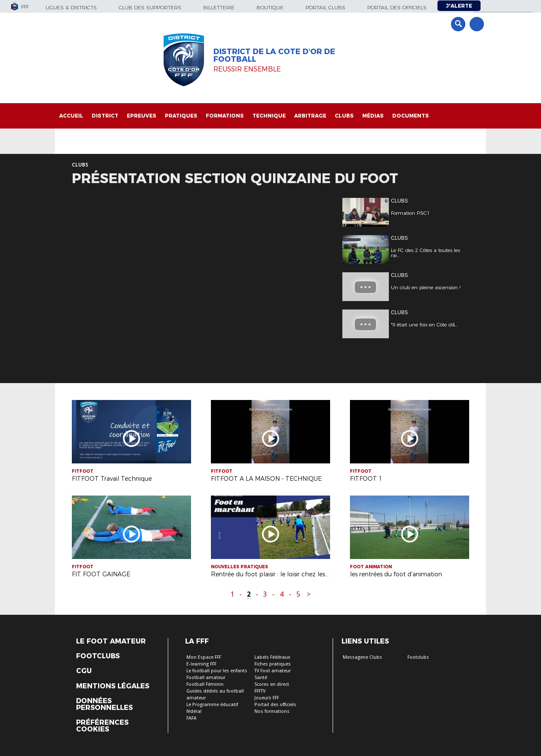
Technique (269, 116)
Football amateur (206, 678)
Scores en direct (272, 684)
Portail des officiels (397, 7)
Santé (261, 678)
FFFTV (260, 691)
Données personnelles (104, 704)
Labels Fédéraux (272, 657)
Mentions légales (113, 686)
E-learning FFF (201, 664)
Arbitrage (310, 116)
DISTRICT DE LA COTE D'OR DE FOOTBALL (274, 55)
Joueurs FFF (267, 698)
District (105, 116)
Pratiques (181, 116)
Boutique (270, 7)
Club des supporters (150, 7)
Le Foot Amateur (111, 641)
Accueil (71, 116)
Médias (373, 116)
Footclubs (98, 656)
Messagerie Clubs (362, 657)
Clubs (344, 116)
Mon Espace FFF (204, 657)
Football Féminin (205, 684)
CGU (84, 671)
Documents (411, 116)
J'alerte (459, 6)
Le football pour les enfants (217, 671)
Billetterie (219, 7)
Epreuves (142, 116)
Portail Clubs (325, 7)
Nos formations (272, 711)
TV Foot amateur (273, 671)
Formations (225, 116)
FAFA (191, 718)
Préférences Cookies (102, 726)
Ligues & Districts (71, 7)
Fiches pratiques (273, 664)
